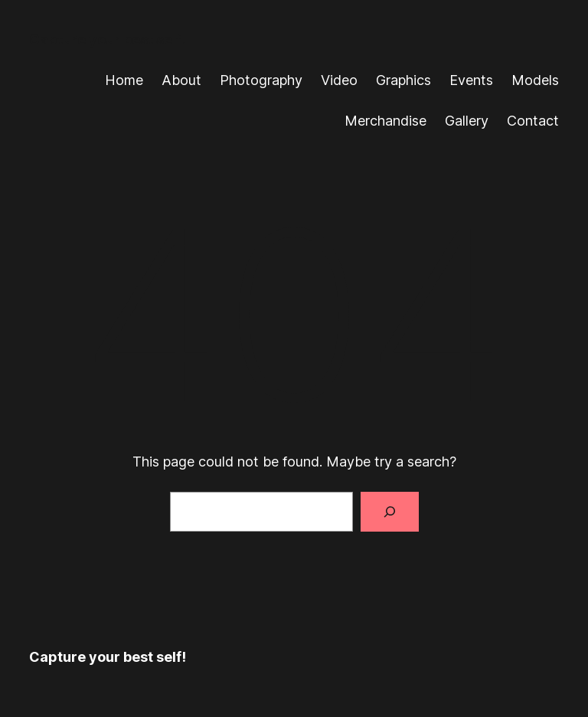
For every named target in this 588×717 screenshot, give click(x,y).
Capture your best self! (108, 39)
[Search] (390, 512)
